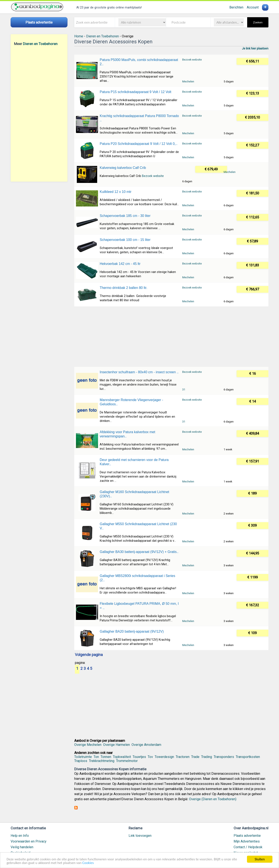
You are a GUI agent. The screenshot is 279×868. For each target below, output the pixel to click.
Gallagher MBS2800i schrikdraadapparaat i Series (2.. (137, 578)
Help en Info (20, 836)
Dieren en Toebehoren (40, 44)
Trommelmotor (127, 761)
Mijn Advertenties (247, 841)
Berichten (236, 7)
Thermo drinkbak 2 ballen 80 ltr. (123, 288)
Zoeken (258, 22)
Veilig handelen (22, 847)
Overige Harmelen (116, 745)
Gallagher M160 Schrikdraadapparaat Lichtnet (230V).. (134, 494)
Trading (207, 757)
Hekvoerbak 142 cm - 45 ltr (120, 264)
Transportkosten (248, 757)
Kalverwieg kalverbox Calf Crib (123, 168)
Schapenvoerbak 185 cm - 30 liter (125, 216)
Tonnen (106, 757)
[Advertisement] (39, 114)
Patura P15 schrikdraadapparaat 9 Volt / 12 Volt (135, 92)
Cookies (88, 863)
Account (253, 7)
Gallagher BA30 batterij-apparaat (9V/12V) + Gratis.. (139, 552)
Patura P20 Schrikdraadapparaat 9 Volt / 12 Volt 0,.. (139, 144)
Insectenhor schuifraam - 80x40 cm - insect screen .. (139, 372)
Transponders (224, 757)
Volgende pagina (89, 655)
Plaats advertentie (247, 836)
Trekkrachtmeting (102, 761)
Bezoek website (192, 60)
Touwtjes (139, 757)
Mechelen (188, 81)
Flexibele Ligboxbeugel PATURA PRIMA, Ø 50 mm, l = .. (139, 606)
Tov (150, 757)
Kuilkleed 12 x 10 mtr (116, 192)
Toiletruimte (83, 757)
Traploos (81, 761)
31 (184, 389)
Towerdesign (164, 757)
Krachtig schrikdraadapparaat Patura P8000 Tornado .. (139, 118)
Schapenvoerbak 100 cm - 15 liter (125, 240)
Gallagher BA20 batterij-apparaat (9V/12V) (132, 631)
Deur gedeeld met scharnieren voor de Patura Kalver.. (134, 462)
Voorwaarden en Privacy (29, 841)
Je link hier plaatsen (255, 48)
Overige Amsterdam (146, 745)
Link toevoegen (140, 836)
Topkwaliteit (122, 757)
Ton (96, 757)
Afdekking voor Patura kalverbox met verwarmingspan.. (127, 434)
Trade (195, 757)
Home (79, 36)
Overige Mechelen (88, 745)
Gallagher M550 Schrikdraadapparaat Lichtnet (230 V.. (138, 526)
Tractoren (183, 757)
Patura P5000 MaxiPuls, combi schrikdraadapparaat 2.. (139, 62)
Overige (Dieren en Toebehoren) (213, 799)
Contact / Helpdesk (248, 847)
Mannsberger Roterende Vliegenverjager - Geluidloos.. (131, 402)
